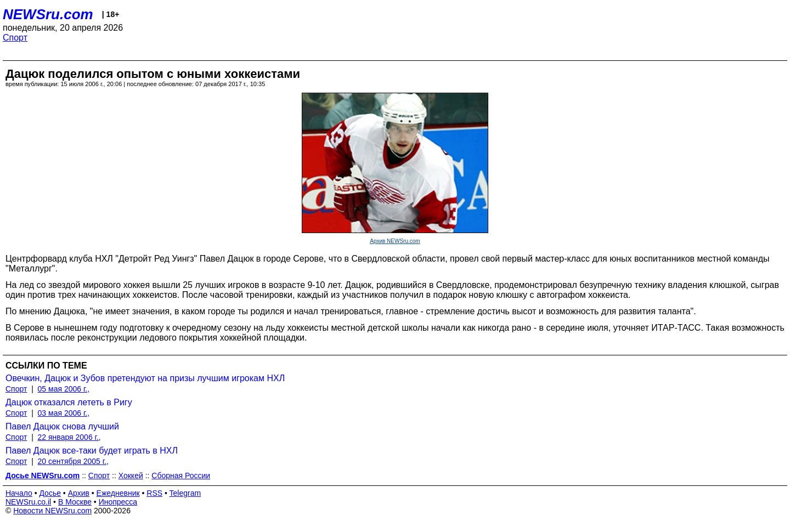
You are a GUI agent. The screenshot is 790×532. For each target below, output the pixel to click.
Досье (50, 493)
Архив (79, 493)
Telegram (185, 493)
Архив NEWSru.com (395, 241)
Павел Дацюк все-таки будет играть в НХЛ (92, 451)
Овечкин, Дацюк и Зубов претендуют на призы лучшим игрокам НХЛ (145, 378)
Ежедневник (118, 493)
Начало (19, 493)
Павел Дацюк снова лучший (62, 426)
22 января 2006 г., (69, 437)
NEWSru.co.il (28, 502)
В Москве (75, 502)
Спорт (15, 38)
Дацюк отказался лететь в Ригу (69, 402)
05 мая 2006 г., (64, 389)
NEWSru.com (48, 14)
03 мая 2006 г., (64, 413)
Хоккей (131, 476)
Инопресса (118, 502)
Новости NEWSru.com (52, 511)
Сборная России (181, 476)
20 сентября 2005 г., (73, 461)
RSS (154, 493)
